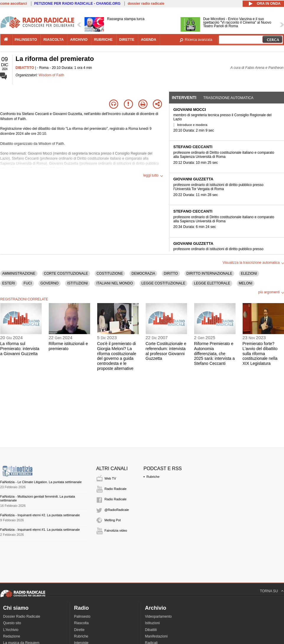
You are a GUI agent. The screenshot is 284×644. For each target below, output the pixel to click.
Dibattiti (151, 630)
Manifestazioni (156, 636)
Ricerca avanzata (199, 40)
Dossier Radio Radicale (22, 617)
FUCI (28, 283)
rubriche (103, 40)
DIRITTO (171, 274)
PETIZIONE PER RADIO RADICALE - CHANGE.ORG (77, 4)
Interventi (184, 98)
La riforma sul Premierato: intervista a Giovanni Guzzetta (20, 349)
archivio (79, 40)
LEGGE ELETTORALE (212, 283)
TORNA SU (269, 591)
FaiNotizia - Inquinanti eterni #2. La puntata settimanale (40, 515)
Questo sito (12, 623)
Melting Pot (113, 520)
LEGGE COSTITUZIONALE (164, 283)
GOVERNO (50, 283)
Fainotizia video (116, 530)
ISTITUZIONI (77, 283)
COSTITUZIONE (110, 274)
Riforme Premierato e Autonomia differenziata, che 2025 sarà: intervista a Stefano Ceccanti (215, 353)
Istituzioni (152, 623)
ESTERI (9, 283)
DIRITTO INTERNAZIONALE (209, 274)
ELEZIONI (249, 274)
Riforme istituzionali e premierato (68, 346)
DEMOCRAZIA (143, 274)
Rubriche (153, 477)
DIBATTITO (25, 68)
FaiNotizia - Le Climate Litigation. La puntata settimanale (41, 482)
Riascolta (81, 623)
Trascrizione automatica (228, 98)
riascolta (53, 40)
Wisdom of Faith (52, 75)
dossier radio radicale (146, 4)
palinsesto (26, 40)
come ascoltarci (14, 4)
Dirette (79, 630)
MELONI (246, 283)
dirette (127, 40)
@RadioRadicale (117, 510)
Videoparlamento (159, 617)
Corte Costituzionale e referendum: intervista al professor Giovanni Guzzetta (166, 351)
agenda (149, 40)
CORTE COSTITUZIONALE (66, 274)
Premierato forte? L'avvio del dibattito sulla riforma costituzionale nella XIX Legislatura (260, 353)
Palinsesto (82, 617)
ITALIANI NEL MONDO (115, 283)
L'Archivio (11, 630)
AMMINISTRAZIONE (19, 274)
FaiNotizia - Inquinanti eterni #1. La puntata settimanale (40, 530)
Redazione (12, 636)
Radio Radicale (116, 489)
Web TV (110, 478)
